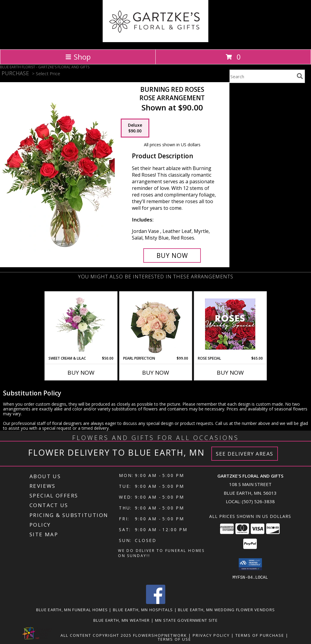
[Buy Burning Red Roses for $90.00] (172, 255)
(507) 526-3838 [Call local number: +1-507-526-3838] (258, 501)
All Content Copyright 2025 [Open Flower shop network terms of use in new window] (96, 635)
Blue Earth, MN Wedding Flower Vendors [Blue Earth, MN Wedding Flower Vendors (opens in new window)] (226, 609)
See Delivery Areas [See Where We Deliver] (245, 454)
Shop (78, 57)
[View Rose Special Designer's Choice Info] (230, 324)
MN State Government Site (186, 620)
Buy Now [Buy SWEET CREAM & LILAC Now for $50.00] (81, 373)
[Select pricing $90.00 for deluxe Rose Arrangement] (135, 128)
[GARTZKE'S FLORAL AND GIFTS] (155, 40)
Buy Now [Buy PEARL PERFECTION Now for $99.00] (156, 373)
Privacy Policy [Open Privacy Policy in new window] (211, 635)
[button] (250, 564)
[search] (300, 76)
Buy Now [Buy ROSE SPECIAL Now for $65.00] (230, 373)
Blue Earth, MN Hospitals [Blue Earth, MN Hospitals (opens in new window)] (143, 609)
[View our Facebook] (156, 602)
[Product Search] (262, 76)
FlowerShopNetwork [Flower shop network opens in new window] (160, 635)
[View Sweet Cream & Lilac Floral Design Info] (81, 324)
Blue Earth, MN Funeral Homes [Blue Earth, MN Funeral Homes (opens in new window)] (72, 609)
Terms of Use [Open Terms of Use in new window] (174, 639)
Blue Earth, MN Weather (122, 620)
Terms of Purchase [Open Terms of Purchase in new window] (260, 635)
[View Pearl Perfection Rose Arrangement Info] (155, 324)
